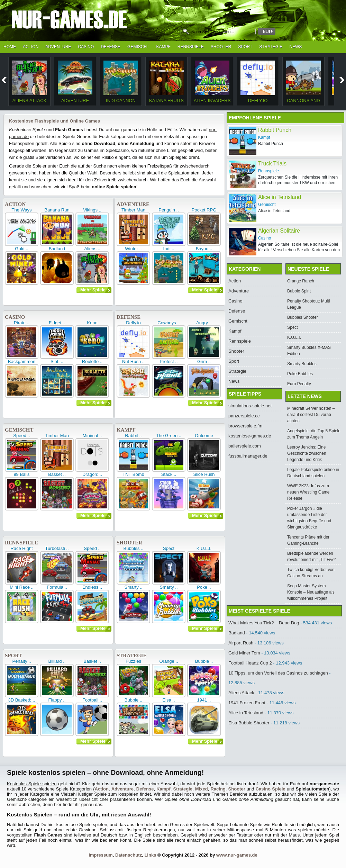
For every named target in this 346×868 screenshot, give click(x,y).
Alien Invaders (212, 101)
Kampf (163, 47)
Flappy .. (57, 700)
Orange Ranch (301, 281)
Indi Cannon (121, 101)
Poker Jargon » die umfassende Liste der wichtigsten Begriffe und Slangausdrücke (309, 518)
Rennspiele (191, 47)
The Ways (21, 210)
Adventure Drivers (75, 103)
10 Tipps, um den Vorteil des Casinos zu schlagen (278, 673)
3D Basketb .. (21, 700)
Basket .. (57, 474)
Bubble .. (204, 661)
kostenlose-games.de (250, 436)
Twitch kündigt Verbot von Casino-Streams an (311, 573)
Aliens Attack (30, 101)
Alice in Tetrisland (246, 713)
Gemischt (138, 47)
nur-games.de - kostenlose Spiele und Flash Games (88, 21)
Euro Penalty (299, 384)
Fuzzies (133, 661)
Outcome (204, 436)
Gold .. (21, 249)
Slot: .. (57, 361)
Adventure (58, 47)
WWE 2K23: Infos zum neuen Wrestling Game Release (308, 492)
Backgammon (22, 361)
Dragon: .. (92, 474)
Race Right (21, 548)
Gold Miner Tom (244, 653)
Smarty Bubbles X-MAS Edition (309, 351)
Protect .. (169, 361)
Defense (111, 47)
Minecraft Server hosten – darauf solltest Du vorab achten (311, 415)
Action (31, 47)
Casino (86, 47)
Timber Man (133, 210)
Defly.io (258, 101)
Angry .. (204, 323)
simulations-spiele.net (250, 406)
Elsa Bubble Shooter (249, 723)
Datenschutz (129, 855)
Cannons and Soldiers (303, 103)
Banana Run (57, 210)
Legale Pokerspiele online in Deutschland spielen (313, 473)
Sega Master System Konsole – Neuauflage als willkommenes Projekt (311, 592)
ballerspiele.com (245, 446)
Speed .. (21, 436)
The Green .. (169, 436)
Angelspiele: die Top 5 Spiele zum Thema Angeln (314, 434)
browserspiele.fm (245, 426)
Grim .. (204, 361)
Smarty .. (133, 587)
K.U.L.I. (204, 548)
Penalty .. (21, 661)
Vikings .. (92, 210)
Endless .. (92, 587)
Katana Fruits (166, 101)
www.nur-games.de (237, 855)
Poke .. (204, 587)
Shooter (221, 47)
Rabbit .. (133, 436)
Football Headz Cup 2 (250, 663)
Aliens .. (92, 249)
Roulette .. (92, 361)
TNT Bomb (133, 474)
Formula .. (57, 587)
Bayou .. (204, 249)
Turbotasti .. (57, 548)
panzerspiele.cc (244, 416)
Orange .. (169, 661)
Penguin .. (169, 210)
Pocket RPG (204, 210)
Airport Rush (241, 643)
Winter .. (133, 249)
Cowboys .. (169, 323)
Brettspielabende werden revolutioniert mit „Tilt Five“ (312, 557)
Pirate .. (22, 323)
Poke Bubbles (300, 374)
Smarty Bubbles (302, 364)
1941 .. (204, 700)
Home (10, 47)
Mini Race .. (22, 587)
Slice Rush (204, 474)
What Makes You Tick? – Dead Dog (264, 623)
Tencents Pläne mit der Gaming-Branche (308, 540)
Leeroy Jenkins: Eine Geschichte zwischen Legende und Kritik (307, 453)
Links (150, 855)
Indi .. (169, 249)
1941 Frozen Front (247, 703)
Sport (245, 47)
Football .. (92, 700)
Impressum (101, 855)
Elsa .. (169, 700)
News (295, 47)
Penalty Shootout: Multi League (308, 304)
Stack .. (169, 474)
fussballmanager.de (248, 456)
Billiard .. (57, 661)
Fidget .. (57, 323)
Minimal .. (92, 436)
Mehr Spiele (93, 290)
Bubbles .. (134, 548)
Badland (57, 249)
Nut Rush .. (133, 361)
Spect (169, 548)
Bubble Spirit (299, 291)
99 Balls (21, 474)
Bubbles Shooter (303, 317)
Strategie (271, 47)
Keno (92, 323)
